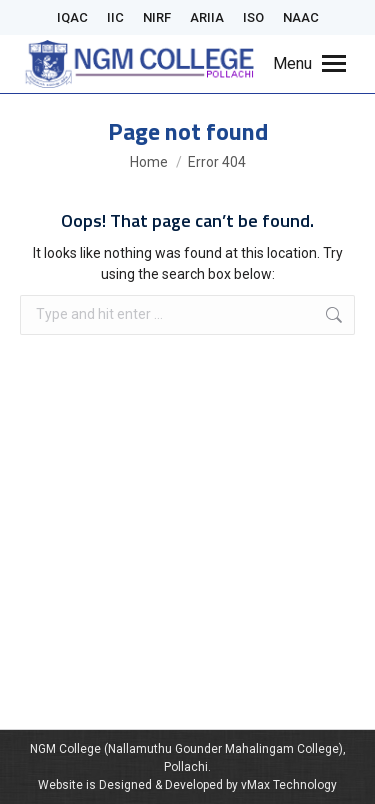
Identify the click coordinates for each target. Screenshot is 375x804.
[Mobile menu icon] (309, 64)
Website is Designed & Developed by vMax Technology (187, 785)
